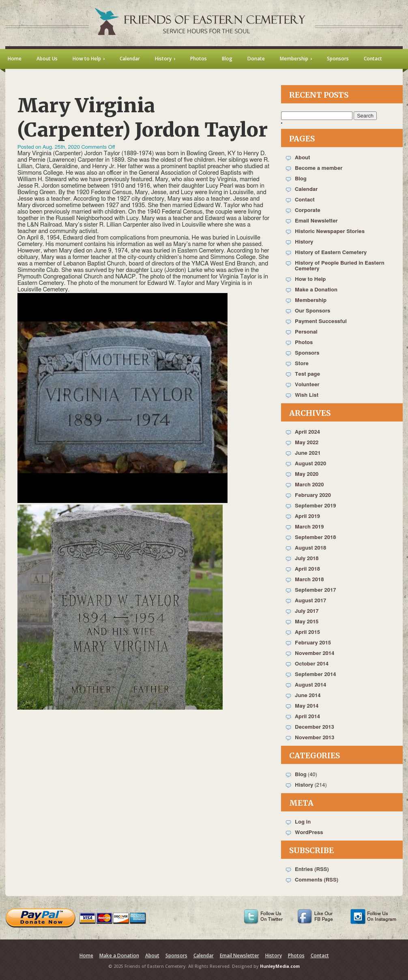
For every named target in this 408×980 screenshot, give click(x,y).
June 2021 (308, 453)
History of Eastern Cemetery (331, 253)
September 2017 (315, 590)
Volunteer (307, 385)
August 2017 (310, 601)
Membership (311, 301)
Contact (305, 200)
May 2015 (307, 622)
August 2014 (310, 685)
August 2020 (310, 464)
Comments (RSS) (317, 880)
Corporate (308, 211)
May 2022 (307, 443)
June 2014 (308, 696)
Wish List (307, 395)
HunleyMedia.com (280, 966)
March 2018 (309, 580)
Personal (306, 332)
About (302, 158)
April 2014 (307, 717)
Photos (304, 343)
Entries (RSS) (312, 870)
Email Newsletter (316, 221)
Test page (307, 374)
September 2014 (315, 675)
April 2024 (307, 432)
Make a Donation (316, 290)
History (304, 242)
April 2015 (307, 632)
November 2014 (315, 654)
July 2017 (307, 611)
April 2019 (307, 517)
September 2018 (315, 538)
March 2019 (309, 527)
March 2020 (309, 485)
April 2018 (307, 569)
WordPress (309, 833)
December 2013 (315, 727)
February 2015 (313, 643)
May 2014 (307, 706)
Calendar (306, 189)
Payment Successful (321, 322)
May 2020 (307, 474)
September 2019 (315, 506)
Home (86, 955)
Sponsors (307, 353)
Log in (303, 822)
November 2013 (315, 738)
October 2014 (312, 664)
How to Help (310, 279)
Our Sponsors (312, 311)
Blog (301, 179)
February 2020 (313, 495)
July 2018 (307, 559)
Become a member (319, 168)
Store (302, 364)
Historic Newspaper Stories (330, 232)
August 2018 (310, 548)
